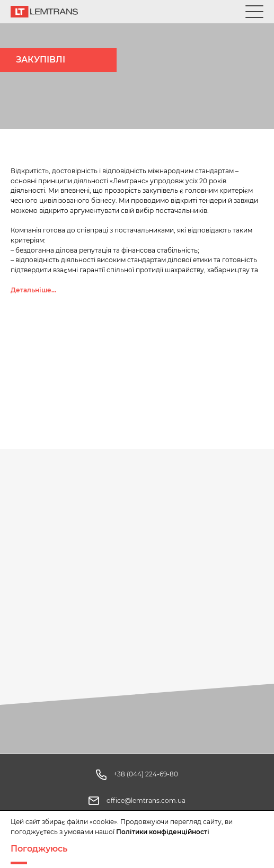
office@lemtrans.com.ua (146, 800)
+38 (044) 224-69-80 (146, 774)
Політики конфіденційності (163, 832)
